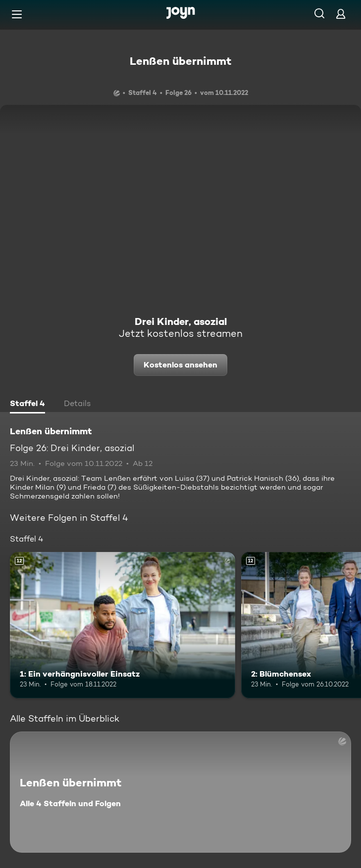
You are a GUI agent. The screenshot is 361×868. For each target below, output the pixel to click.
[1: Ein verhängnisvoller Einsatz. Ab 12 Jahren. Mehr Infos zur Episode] (123, 625)
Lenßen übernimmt (180, 61)
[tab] (27, 405)
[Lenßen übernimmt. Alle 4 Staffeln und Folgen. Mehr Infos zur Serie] (180, 792)
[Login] (341, 14)
